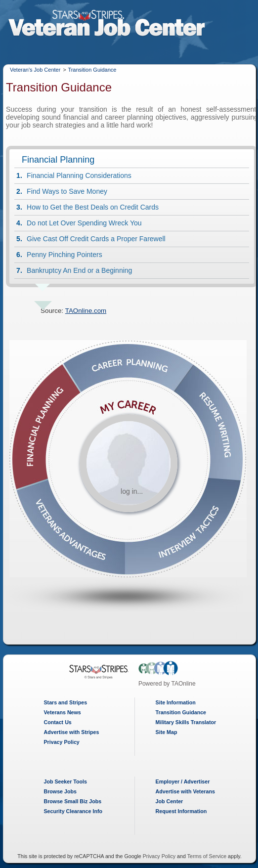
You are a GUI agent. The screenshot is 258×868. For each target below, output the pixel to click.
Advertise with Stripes (72, 732)
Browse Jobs (60, 791)
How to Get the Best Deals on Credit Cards (93, 207)
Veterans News (63, 712)
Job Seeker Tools (65, 781)
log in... (132, 491)
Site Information (176, 702)
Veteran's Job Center (35, 70)
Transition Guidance (92, 70)
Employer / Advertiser (183, 781)
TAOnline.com (86, 311)
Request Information (181, 811)
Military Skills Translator (186, 722)
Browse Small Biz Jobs (73, 801)
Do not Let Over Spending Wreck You (84, 223)
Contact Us (58, 722)
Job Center (170, 801)
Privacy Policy (62, 742)
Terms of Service (207, 856)
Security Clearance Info (73, 811)
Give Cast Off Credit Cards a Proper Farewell (96, 239)
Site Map (167, 732)
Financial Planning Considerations (79, 175)
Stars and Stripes (66, 702)
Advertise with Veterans (185, 791)
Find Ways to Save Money (67, 191)
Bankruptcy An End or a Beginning (79, 270)
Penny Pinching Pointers (64, 255)
